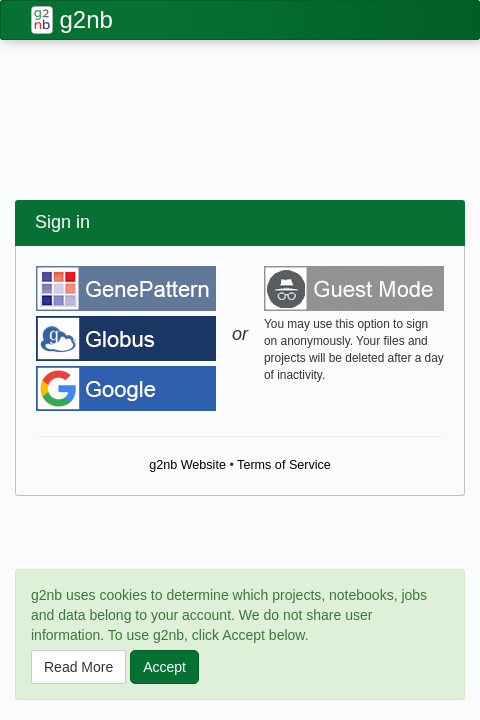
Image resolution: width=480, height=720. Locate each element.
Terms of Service (284, 465)
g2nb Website (187, 465)
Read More (78, 667)
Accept (164, 667)
